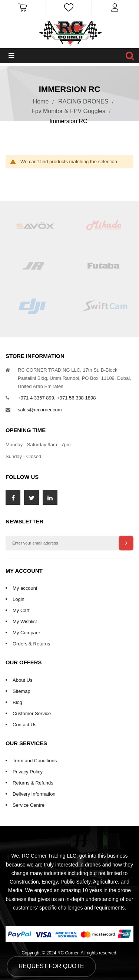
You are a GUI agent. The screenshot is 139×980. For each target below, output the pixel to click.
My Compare (26, 633)
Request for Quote (51, 966)
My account (25, 588)
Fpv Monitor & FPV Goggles (68, 111)
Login (19, 599)
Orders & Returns (31, 644)
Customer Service (32, 713)
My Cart (21, 610)
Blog (17, 702)
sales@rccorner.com (40, 410)
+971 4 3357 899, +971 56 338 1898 (57, 398)
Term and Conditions (35, 761)
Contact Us (24, 725)
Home (41, 101)
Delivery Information (34, 794)
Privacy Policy (28, 772)
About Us (22, 680)
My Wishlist (25, 621)
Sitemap (21, 691)
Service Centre (29, 805)
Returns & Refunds (33, 783)
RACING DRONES (83, 101)
